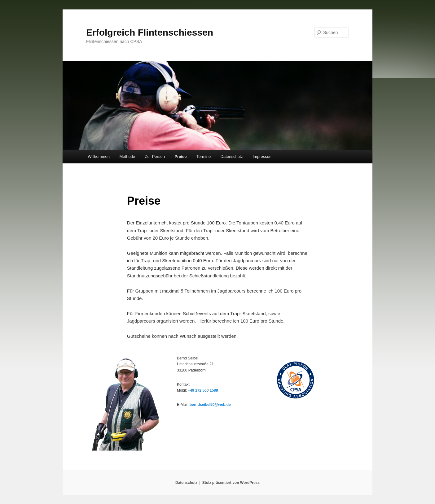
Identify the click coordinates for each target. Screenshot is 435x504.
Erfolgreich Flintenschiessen (150, 32)
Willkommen (99, 156)
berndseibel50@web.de (210, 405)
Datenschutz (232, 156)
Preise (180, 156)
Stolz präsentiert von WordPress (231, 483)
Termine (204, 156)
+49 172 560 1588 (203, 390)
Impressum (262, 156)
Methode (127, 156)
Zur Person (155, 156)
